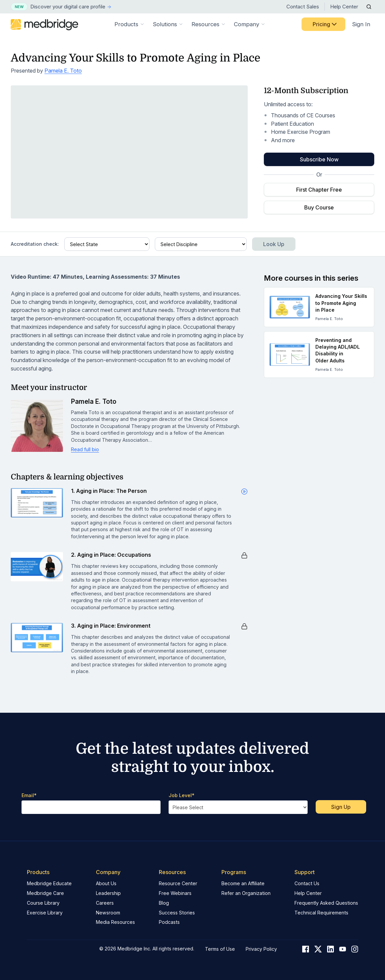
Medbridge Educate (49, 883)
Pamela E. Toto (63, 71)
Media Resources (115, 922)
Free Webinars (175, 893)
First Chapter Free (319, 190)
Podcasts (169, 922)
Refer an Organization (246, 893)
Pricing (325, 24)
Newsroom (108, 913)
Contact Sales (303, 7)
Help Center (344, 7)
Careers (105, 903)
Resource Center (178, 883)
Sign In (361, 24)
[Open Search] (369, 7)
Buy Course (319, 207)
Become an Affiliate (243, 883)
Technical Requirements (321, 913)
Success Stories (177, 913)
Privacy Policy (261, 949)
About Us (106, 883)
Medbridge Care (45, 893)
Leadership (108, 893)
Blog (164, 903)
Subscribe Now (319, 159)
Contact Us (307, 883)
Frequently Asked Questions (326, 903)
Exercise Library (45, 913)
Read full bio (85, 449)
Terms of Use (220, 949)
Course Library (43, 903)
